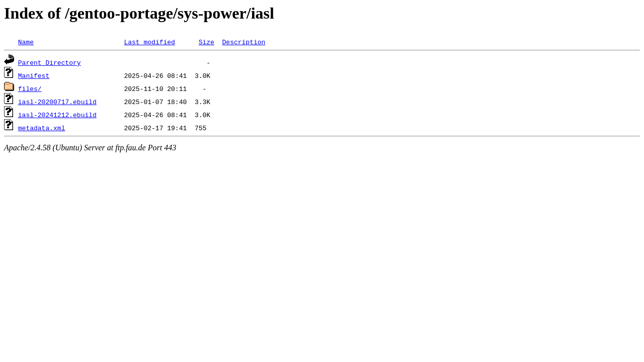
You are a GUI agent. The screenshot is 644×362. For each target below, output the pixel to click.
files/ (30, 88)
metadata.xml (42, 128)
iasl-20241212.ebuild (57, 115)
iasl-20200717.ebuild (57, 102)
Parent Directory (50, 62)
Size (207, 42)
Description (244, 42)
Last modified (149, 42)
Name (26, 42)
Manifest (34, 75)
